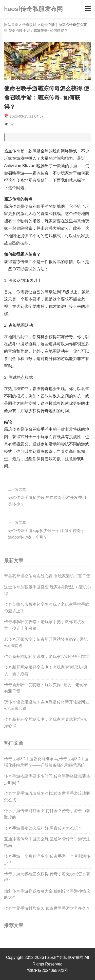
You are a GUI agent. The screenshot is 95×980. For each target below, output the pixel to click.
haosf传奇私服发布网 (33, 9)
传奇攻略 (29, 25)
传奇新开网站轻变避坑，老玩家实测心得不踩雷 (47, 657)
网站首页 (11, 25)
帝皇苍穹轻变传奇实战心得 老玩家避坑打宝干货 (47, 576)
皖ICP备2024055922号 (48, 970)
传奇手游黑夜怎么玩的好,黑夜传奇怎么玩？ (43, 828)
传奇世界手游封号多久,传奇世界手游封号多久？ (47, 908)
